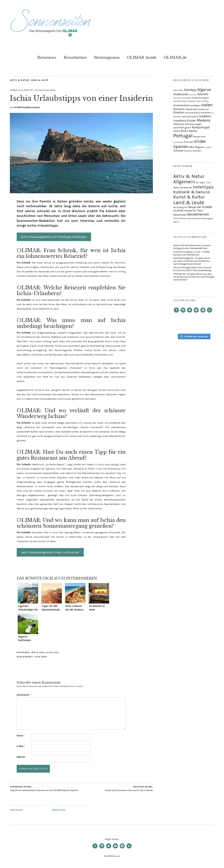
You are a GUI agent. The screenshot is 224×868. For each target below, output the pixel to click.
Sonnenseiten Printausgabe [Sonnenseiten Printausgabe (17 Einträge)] (200, 218)
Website (21, 757)
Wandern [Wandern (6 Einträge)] (197, 151)
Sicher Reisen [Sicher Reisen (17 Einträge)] (180, 218)
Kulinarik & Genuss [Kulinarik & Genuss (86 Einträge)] (192, 192)
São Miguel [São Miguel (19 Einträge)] (197, 147)
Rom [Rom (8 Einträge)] (203, 137)
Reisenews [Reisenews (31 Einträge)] (180, 215)
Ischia (37, 657)
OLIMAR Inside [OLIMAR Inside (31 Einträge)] (183, 211)
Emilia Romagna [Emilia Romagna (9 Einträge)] (200, 98)
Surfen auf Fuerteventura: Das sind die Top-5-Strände (129, 789)
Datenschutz (59, 810)
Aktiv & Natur (19, 80)
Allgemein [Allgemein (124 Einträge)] (184, 182)
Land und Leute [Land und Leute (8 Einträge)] (189, 117)
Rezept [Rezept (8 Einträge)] (197, 137)
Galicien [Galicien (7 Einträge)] (192, 101)
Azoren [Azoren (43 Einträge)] (203, 94)
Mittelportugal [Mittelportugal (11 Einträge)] (193, 124)
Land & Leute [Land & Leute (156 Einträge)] (189, 202)
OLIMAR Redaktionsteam (27, 107)
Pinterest (203, 312)
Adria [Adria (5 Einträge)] (176, 90)
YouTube (196, 312)
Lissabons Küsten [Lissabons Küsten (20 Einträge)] (185, 121)
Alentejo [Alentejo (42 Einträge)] (190, 90)
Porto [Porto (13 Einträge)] (177, 131)
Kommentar (24, 695)
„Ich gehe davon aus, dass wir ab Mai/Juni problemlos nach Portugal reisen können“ (192, 261)
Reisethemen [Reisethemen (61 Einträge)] (198, 214)
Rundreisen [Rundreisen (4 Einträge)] (178, 142)
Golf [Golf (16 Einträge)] (209, 183)
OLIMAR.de (175, 57)
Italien (44, 657)
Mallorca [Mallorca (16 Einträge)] (179, 124)
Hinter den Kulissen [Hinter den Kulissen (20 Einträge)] (183, 188)
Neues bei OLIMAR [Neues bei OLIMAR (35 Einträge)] (200, 207)
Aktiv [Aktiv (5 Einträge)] (181, 90)
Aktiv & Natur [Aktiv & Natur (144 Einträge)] (189, 176)
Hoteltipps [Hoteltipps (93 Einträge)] (203, 187)
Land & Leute (40, 80)
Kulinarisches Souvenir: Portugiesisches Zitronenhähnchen (192, 247)
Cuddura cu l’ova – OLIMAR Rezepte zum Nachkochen (191, 253)
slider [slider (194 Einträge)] (200, 141)
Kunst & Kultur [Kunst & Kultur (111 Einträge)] (189, 197)
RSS (210, 312)
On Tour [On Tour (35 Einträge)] (198, 210)
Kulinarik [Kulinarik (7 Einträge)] (189, 113)
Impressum (16, 810)
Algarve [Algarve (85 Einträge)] (204, 90)
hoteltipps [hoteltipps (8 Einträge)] (195, 105)
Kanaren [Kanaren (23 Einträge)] (179, 109)
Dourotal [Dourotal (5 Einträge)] (187, 98)
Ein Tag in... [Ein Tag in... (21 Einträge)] (201, 182)
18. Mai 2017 (28, 90)
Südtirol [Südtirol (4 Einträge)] (208, 147)
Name (20, 736)
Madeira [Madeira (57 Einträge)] (204, 120)
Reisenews (47, 57)
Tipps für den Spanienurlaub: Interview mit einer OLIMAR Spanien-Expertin (44, 789)
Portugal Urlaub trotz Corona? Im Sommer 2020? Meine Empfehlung (192, 269)
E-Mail (21, 746)
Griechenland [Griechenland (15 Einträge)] (181, 105)
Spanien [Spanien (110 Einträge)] (181, 146)
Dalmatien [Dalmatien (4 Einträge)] (178, 98)
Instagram (183, 312)
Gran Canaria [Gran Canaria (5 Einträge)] (202, 101)
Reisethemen (75, 57)
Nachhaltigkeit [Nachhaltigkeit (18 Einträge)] (180, 207)
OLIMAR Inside (142, 57)
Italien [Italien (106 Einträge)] (207, 105)
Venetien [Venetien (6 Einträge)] (188, 151)
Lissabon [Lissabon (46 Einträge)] (204, 116)
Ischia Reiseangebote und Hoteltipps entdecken (54, 237)
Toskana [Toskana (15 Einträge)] (178, 151)
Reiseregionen (107, 57)
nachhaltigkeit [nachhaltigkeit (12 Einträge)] (182, 127)
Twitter (190, 312)
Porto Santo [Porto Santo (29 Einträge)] (189, 131)
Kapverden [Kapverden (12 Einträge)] (192, 109)
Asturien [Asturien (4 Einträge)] (193, 95)
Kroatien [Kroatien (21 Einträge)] (179, 112)
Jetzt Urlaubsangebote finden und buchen (50, 552)
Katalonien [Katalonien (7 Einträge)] (204, 109)
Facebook (176, 312)
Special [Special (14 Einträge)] (176, 222)
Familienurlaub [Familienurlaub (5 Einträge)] (180, 101)
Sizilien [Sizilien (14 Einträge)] (188, 142)
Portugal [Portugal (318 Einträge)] (183, 136)
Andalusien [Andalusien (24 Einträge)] (181, 94)
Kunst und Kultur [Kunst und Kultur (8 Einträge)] (202, 113)
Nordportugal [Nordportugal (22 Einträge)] (201, 127)
